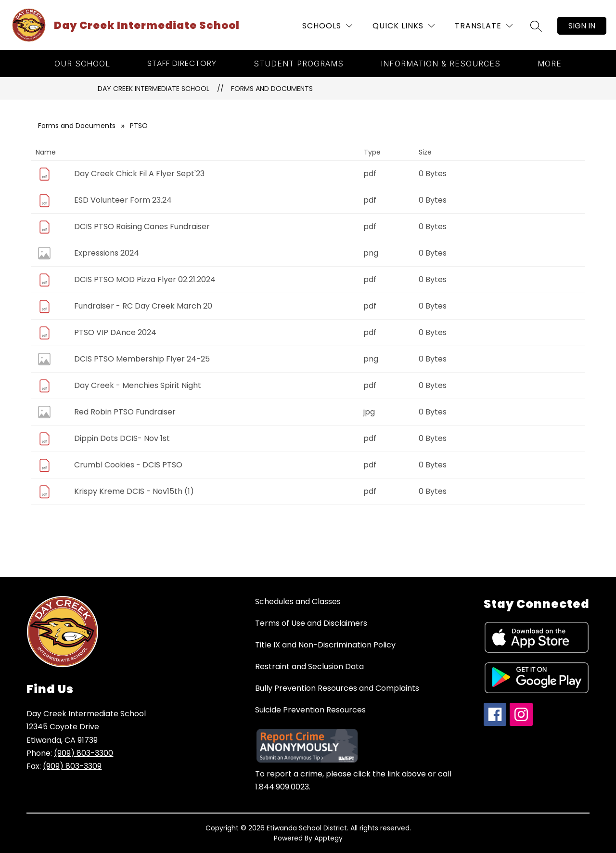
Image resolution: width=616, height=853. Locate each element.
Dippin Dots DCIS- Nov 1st (122, 438)
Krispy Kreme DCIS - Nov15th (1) (134, 491)
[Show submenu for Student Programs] (299, 64)
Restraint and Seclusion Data (309, 666)
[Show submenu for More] (550, 64)
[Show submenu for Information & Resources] (441, 64)
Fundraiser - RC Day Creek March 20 (143, 306)
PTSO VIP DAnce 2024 (115, 332)
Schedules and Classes (298, 601)
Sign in (582, 26)
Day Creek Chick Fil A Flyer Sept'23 (139, 174)
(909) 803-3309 (72, 766)
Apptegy (328, 838)
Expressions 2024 (107, 253)
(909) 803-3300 (83, 753)
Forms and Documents (272, 89)
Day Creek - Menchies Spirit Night (138, 385)
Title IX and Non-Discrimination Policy (325, 645)
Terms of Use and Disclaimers (311, 623)
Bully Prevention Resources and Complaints (337, 688)
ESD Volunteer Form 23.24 (123, 200)
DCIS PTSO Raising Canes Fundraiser (142, 226)
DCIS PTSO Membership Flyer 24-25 (142, 359)
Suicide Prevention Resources (310, 710)
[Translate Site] (484, 26)
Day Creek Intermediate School (154, 89)
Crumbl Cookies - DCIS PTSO (128, 465)
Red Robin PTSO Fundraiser (125, 412)
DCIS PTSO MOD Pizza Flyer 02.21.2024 (145, 279)
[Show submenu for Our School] (82, 64)
